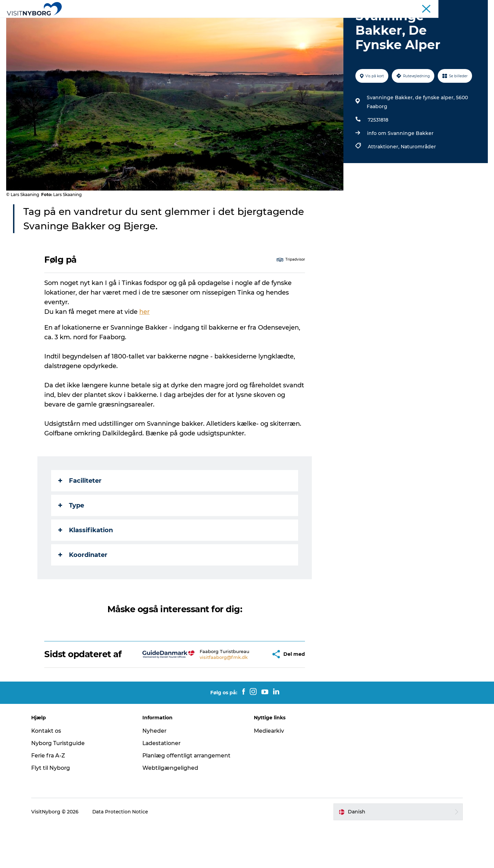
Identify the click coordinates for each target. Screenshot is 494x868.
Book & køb (354, 22)
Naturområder (418, 179)
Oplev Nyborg (143, 22)
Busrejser (431, 7)
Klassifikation (86, 563)
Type (72, 538)
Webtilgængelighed (172, 810)
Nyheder (156, 773)
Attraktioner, (384, 179)
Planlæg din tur (309, 22)
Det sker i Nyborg (227, 22)
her (145, 344)
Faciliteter (80, 513)
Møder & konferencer (393, 7)
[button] (246, 692)
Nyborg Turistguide (61, 786)
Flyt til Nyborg (54, 810)
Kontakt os (50, 773)
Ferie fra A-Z (52, 798)
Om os (481, 7)
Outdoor (183, 22)
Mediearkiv (269, 773)
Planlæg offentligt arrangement (189, 798)
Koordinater (83, 587)
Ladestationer (164, 786)
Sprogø (269, 22)
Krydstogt (457, 7)
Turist (360, 7)
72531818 (378, 152)
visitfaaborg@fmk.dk (204, 698)
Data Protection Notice (124, 855)
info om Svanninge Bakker (400, 166)
